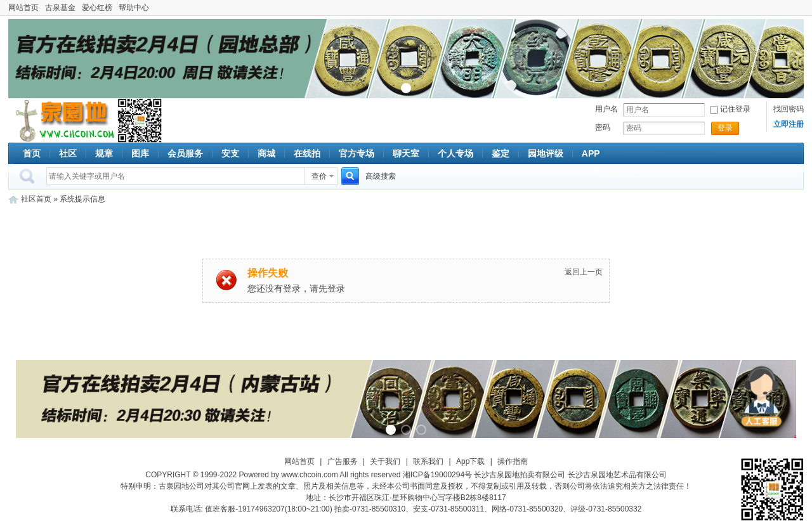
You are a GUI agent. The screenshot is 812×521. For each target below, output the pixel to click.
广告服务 (343, 461)
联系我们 (428, 461)
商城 (266, 153)
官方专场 (357, 153)
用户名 (606, 109)
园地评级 (546, 153)
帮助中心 (134, 8)
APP (591, 153)
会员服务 (185, 153)
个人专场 (455, 153)
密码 (603, 127)
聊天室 (406, 153)
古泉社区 (63, 120)
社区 (68, 153)
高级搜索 (381, 176)
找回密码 (789, 109)
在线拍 (307, 153)
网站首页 (23, 8)
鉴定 (501, 153)
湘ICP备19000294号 (437, 475)
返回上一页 (584, 272)
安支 (230, 153)
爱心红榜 (97, 8)
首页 (32, 153)
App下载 (470, 461)
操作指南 (513, 461)
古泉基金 (60, 8)
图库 (140, 153)
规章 (104, 153)
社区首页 (36, 199)
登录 (725, 128)
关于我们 (385, 461)
